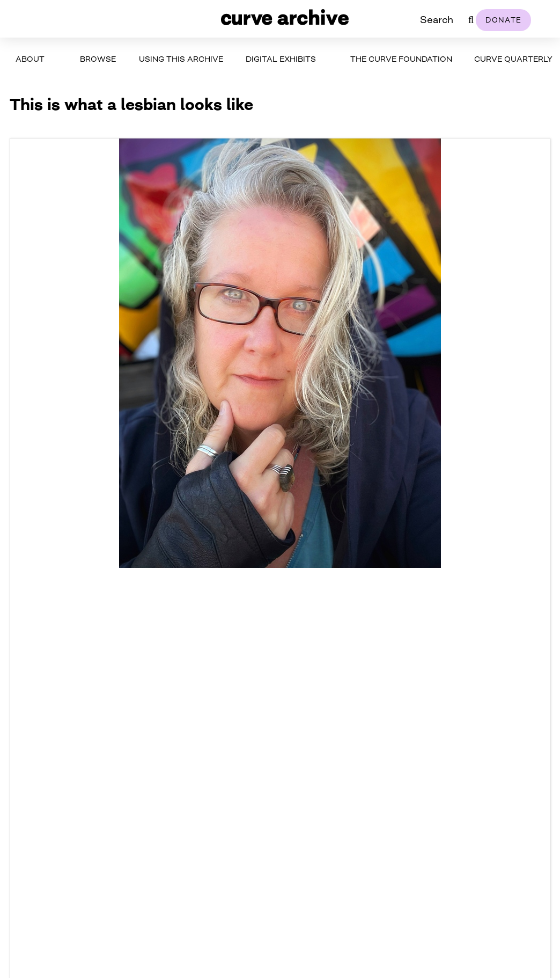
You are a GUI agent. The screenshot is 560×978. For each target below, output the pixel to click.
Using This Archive (181, 59)
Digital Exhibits (281, 59)
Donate (503, 20)
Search (437, 19)
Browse (98, 59)
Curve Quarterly (513, 59)
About (30, 59)
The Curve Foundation (401, 59)
